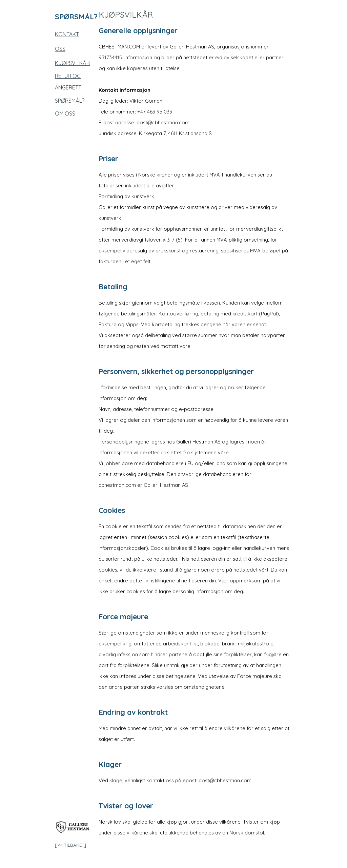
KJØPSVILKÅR (72, 63)
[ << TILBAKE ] (70, 845)
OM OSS (65, 113)
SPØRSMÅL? (70, 101)
